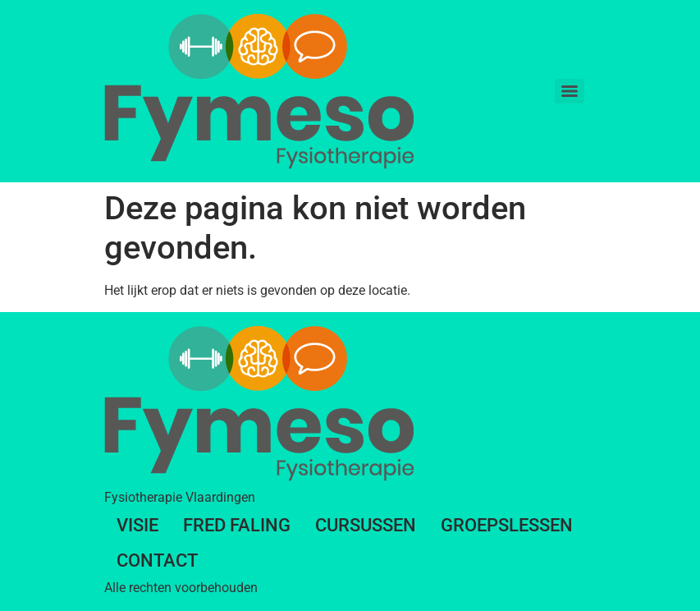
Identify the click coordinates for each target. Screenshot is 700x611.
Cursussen (366, 525)
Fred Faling (237, 525)
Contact (157, 560)
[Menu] (570, 91)
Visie (137, 525)
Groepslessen (507, 525)
